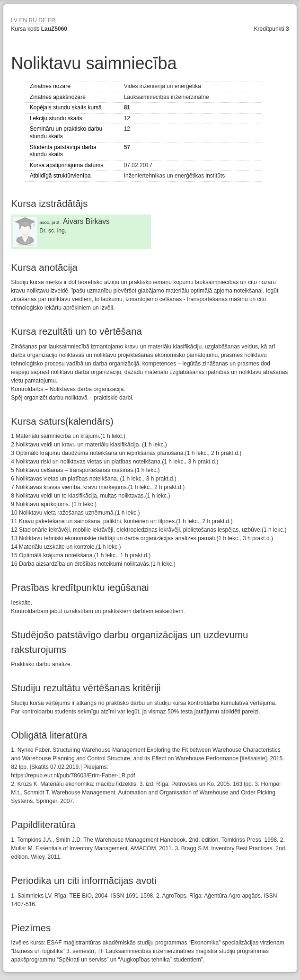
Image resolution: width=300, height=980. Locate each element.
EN (23, 20)
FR (52, 20)
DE (42, 20)
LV (14, 20)
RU (32, 20)
